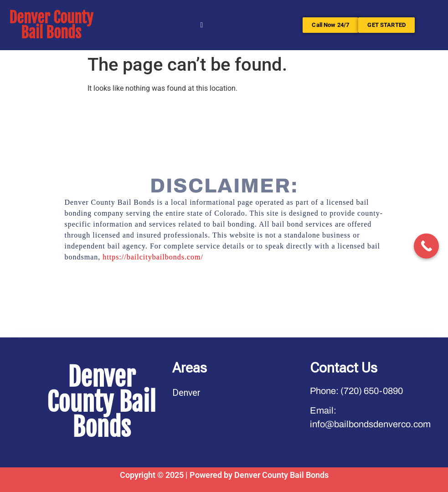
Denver (186, 393)
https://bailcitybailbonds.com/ (153, 257)
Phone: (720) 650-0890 (356, 391)
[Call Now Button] (426, 246)
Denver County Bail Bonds (51, 25)
